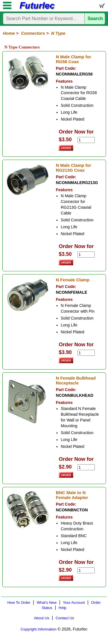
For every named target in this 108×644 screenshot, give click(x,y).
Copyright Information (39, 629)
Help (63, 608)
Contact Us (65, 618)
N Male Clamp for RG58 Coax (74, 59)
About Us (42, 618)
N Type (58, 33)
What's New (47, 603)
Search (95, 19)
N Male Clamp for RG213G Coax (74, 168)
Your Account (74, 603)
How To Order (19, 603)
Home (9, 33)
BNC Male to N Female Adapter (72, 495)
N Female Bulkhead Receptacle (76, 380)
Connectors (33, 33)
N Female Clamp (73, 280)
